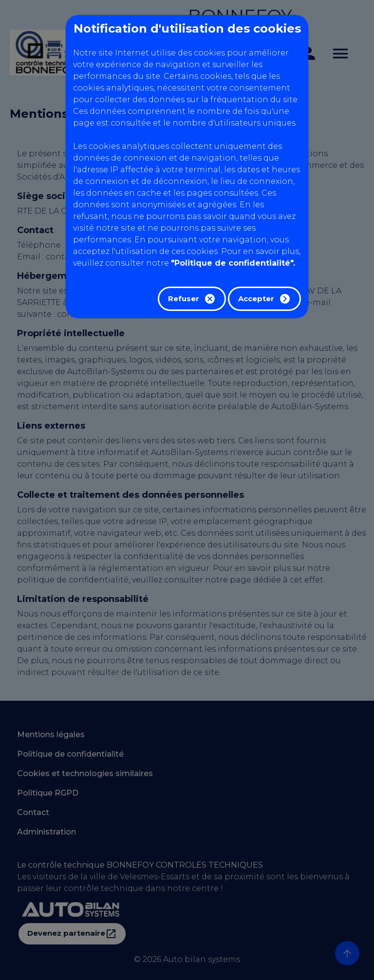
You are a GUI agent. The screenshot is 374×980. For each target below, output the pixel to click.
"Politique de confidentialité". (233, 263)
